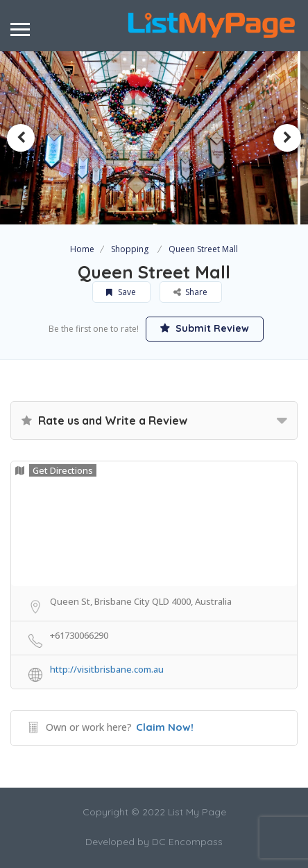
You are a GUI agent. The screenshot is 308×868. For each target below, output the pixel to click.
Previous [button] (21, 138)
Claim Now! (165, 727)
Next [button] (287, 138)
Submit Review (205, 328)
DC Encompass (187, 842)
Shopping (130, 249)
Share (190, 292)
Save (121, 292)
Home (82, 249)
